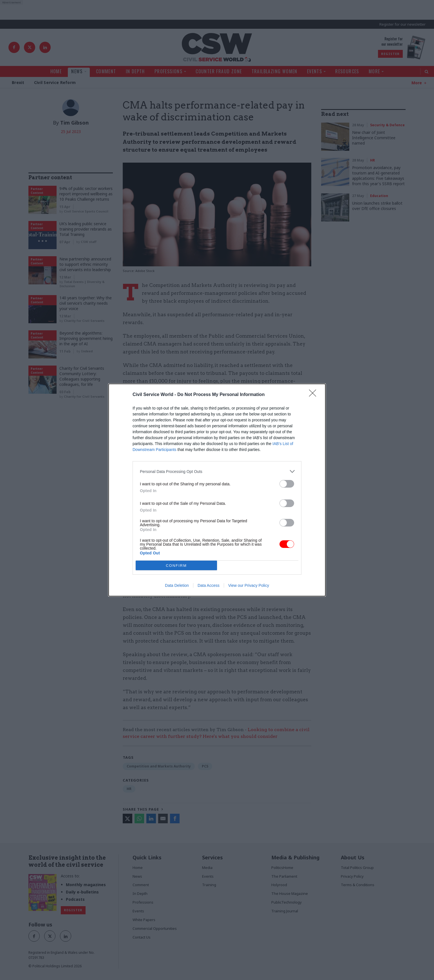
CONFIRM (176, 566)
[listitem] (217, 471)
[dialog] (217, 490)
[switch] (287, 484)
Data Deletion (177, 585)
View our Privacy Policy (249, 585)
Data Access (209, 585)
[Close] (314, 395)
